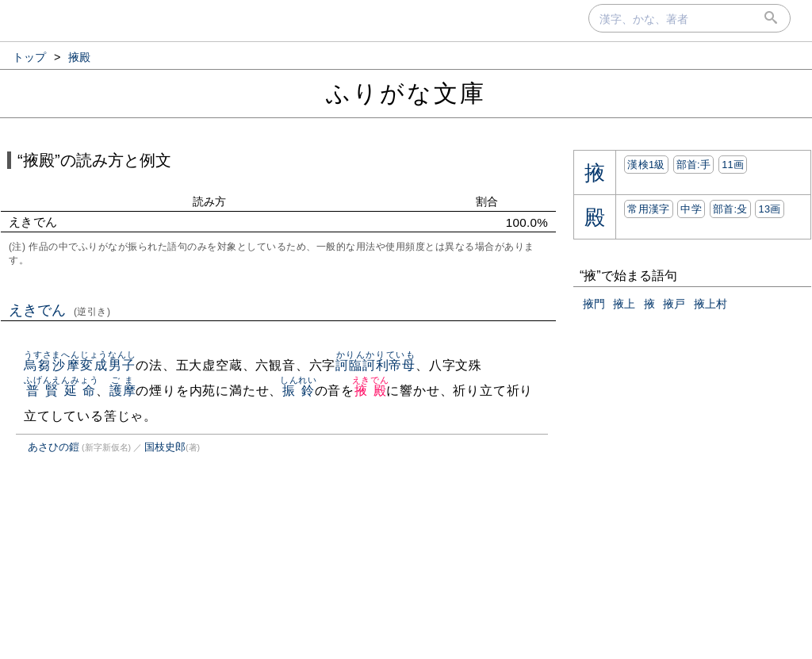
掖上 (624, 304)
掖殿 (371, 391)
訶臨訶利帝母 (375, 365)
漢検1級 (646, 165)
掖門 (594, 304)
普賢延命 (61, 391)
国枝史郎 (165, 447)
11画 (733, 165)
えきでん (60, 310)
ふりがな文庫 (406, 93)
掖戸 (674, 304)
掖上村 (710, 304)
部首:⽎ (730, 209)
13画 (769, 209)
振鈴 (299, 391)
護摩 (123, 391)
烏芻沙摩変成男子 (80, 365)
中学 (691, 209)
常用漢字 (648, 209)
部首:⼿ (694, 165)
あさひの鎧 (54, 447)
